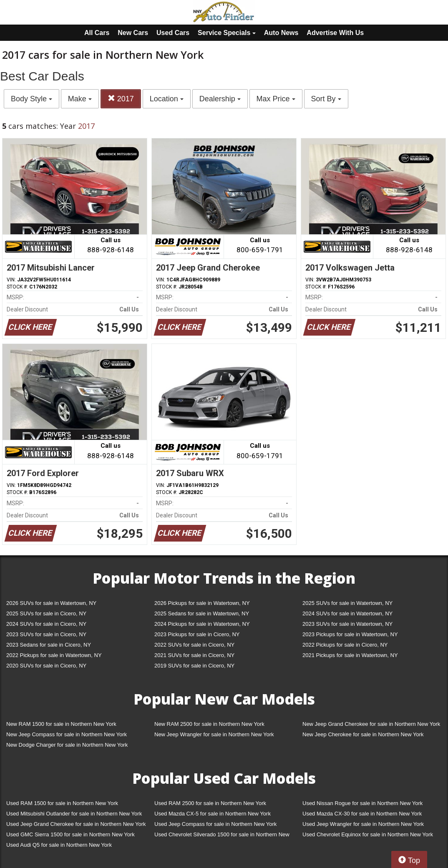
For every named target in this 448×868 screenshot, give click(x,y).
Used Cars (173, 33)
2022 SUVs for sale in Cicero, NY (194, 645)
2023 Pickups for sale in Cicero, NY (197, 634)
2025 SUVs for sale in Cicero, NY (46, 613)
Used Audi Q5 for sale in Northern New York (59, 845)
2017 (121, 99)
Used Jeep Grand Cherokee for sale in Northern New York (76, 824)
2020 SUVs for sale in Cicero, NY (46, 666)
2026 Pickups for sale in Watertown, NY (202, 603)
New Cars (133, 33)
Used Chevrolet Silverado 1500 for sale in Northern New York (222, 836)
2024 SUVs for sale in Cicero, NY (46, 624)
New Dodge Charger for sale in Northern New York (67, 745)
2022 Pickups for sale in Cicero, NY (345, 645)
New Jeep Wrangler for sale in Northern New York (214, 734)
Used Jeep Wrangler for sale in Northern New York (363, 824)
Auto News (281, 33)
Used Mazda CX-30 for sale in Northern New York (362, 814)
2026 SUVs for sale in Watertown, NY (51, 603)
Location (167, 99)
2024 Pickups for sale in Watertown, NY (202, 624)
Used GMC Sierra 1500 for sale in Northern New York (70, 834)
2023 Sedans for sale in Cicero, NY (49, 645)
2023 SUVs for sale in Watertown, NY (347, 624)
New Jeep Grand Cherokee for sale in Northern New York (371, 724)
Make (80, 99)
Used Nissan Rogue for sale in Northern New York (362, 803)
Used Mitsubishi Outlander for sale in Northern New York (74, 814)
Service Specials (227, 33)
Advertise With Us (335, 33)
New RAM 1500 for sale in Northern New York (61, 724)
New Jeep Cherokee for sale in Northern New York (363, 734)
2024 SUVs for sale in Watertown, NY (347, 613)
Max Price (276, 99)
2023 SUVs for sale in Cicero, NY (46, 634)
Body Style (31, 99)
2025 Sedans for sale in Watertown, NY (202, 613)
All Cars (97, 33)
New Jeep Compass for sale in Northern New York (67, 734)
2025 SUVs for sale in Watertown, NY (347, 603)
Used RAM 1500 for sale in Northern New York (62, 803)
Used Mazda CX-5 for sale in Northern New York (213, 814)
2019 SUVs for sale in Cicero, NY (194, 666)
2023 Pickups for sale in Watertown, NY (350, 634)
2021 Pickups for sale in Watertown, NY (350, 655)
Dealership (220, 99)
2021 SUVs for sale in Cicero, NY (194, 655)
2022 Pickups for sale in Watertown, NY (54, 655)
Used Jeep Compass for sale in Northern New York (215, 824)
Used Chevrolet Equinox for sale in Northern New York (368, 834)
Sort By (326, 99)
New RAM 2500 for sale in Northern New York (209, 724)
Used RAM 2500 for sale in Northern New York (210, 803)
